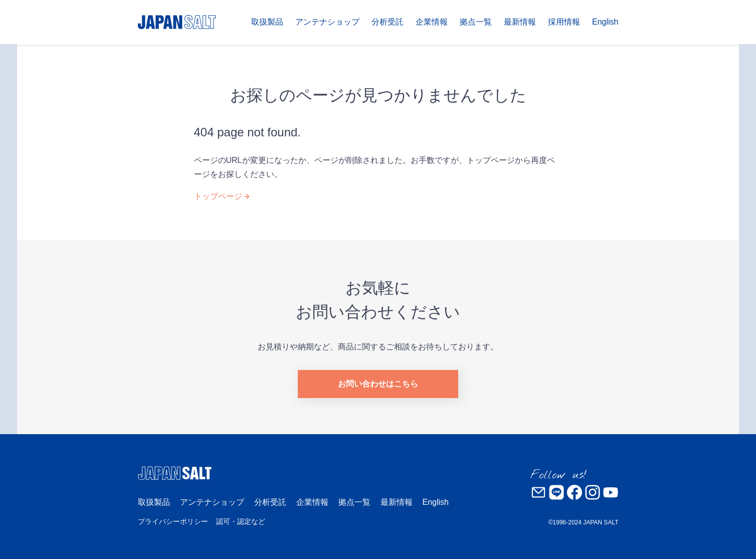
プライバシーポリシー (173, 521)
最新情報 (520, 22)
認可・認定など (241, 521)
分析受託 (388, 22)
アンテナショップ (327, 22)
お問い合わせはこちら (378, 384)
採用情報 (564, 22)
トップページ (218, 196)
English (605, 22)
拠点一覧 (476, 22)
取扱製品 (267, 22)
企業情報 (432, 22)
